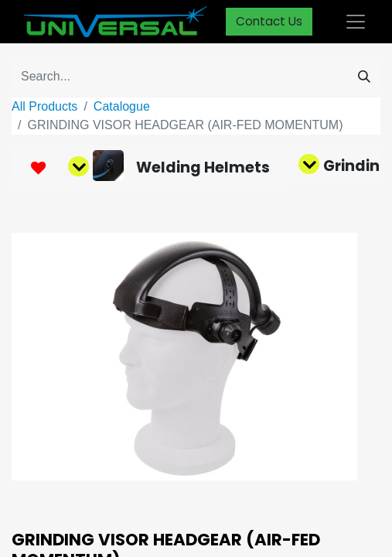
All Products (44, 106)
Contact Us (269, 21)
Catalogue (122, 106)
